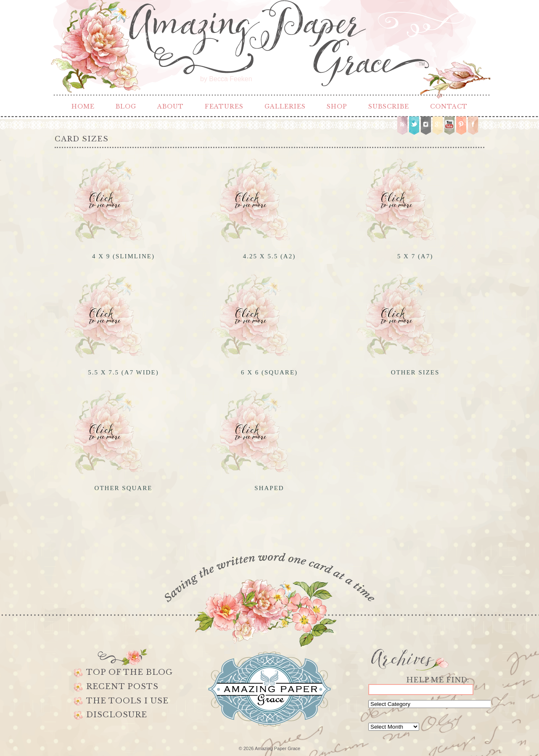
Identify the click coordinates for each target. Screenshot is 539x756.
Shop (337, 106)
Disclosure (117, 715)
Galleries (285, 106)
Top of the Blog (129, 672)
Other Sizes (415, 372)
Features (224, 106)
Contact (449, 106)
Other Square (124, 488)
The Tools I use (127, 701)
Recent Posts (122, 687)
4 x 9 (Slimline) (123, 256)
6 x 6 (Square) (269, 372)
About (170, 106)
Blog (126, 106)
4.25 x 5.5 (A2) (269, 256)
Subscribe (389, 106)
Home (83, 106)
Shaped (269, 488)
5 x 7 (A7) (415, 256)
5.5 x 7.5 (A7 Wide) (123, 372)
